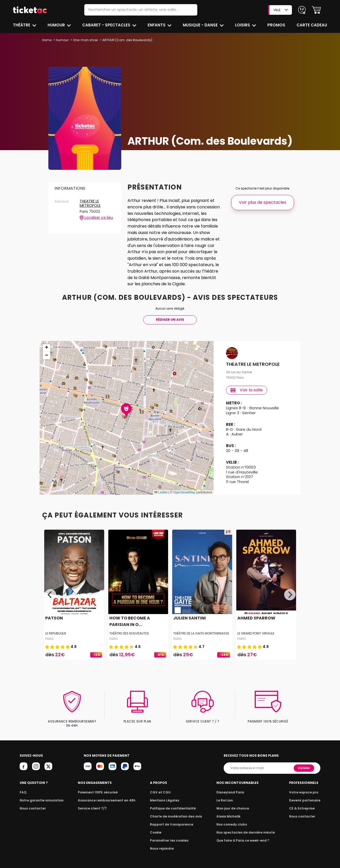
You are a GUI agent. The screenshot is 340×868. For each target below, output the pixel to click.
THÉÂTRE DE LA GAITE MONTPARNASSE (201, 633)
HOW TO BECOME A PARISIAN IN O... (129, 621)
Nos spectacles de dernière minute (246, 828)
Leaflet (161, 492)
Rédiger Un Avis (170, 320)
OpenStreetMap (184, 492)
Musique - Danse (201, 25)
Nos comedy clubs (233, 820)
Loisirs (243, 25)
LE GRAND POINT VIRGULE (256, 633)
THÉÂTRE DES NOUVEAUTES (129, 633)
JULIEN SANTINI (189, 618)
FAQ (23, 788)
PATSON (54, 618)
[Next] (290, 595)
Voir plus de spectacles (262, 202)
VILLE (281, 10)
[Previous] (50, 595)
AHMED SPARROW (256, 618)
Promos (277, 25)
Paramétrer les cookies (170, 836)
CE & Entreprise (303, 804)
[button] (316, 10)
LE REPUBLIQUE (56, 633)
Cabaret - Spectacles (107, 25)
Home (47, 40)
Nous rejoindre (163, 844)
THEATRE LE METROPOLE (90, 204)
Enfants (157, 25)
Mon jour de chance (234, 804)
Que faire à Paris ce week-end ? (243, 836)
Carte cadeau (312, 25)
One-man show (85, 40)
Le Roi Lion (226, 796)
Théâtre (22, 25)
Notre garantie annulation (40, 796)
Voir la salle (247, 390)
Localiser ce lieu (96, 218)
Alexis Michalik (230, 812)
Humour (57, 25)
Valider (305, 764)
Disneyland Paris (231, 788)
